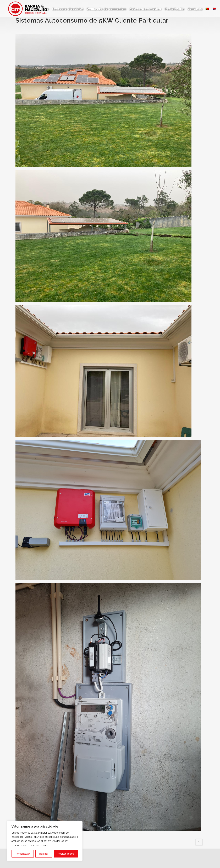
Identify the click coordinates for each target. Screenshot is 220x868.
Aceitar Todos (66, 854)
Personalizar (23, 854)
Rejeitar (44, 854)
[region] (45, 841)
